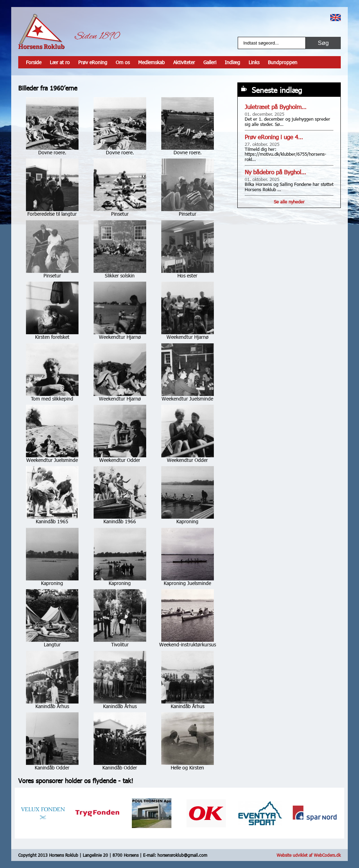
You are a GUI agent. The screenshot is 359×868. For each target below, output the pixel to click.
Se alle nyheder (289, 202)
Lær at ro (60, 62)
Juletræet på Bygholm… (276, 107)
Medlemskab (151, 62)
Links (254, 62)
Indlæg (232, 62)
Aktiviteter (184, 62)
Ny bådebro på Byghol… (275, 172)
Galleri (210, 62)
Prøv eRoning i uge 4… (274, 137)
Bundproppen (283, 62)
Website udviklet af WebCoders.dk (309, 855)
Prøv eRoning (93, 62)
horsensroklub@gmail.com (182, 855)
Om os (123, 62)
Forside (34, 62)
